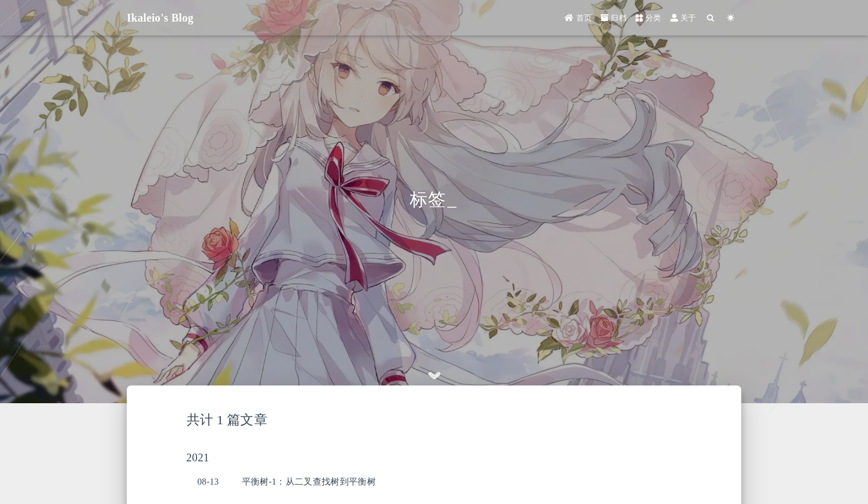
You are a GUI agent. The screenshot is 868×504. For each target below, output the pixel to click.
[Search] (711, 18)
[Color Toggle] (731, 18)
